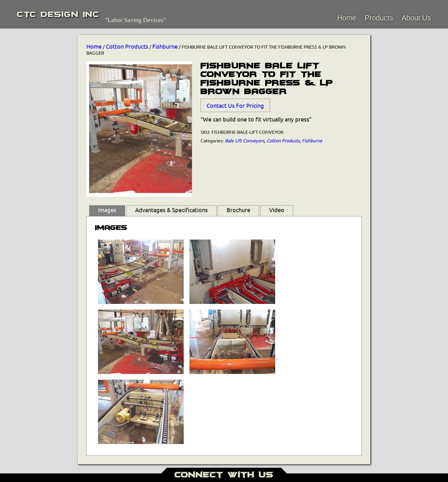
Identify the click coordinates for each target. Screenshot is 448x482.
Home (347, 18)
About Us (416, 18)
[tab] (107, 211)
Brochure (238, 210)
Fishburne (165, 46)
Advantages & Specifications (171, 210)
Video (277, 210)
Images (107, 210)
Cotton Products (127, 46)
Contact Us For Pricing (235, 105)
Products (379, 18)
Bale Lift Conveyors (245, 140)
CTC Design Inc (58, 14)
